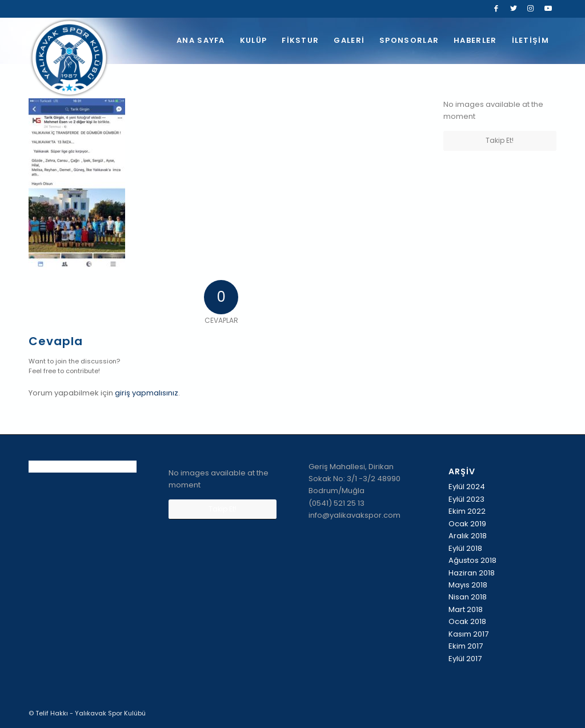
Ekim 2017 (466, 646)
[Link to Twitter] (513, 9)
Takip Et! (500, 140)
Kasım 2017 (468, 634)
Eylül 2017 (465, 659)
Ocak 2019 (467, 524)
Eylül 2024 (467, 487)
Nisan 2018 (468, 597)
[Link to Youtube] (548, 9)
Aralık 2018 (468, 536)
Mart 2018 (466, 609)
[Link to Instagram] (530, 9)
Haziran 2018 (472, 573)
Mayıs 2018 (468, 585)
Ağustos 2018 (472, 560)
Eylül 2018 (465, 548)
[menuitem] (201, 41)
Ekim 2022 (467, 511)
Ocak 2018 (467, 621)
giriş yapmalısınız (147, 393)
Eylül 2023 (466, 499)
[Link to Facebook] (496, 9)
